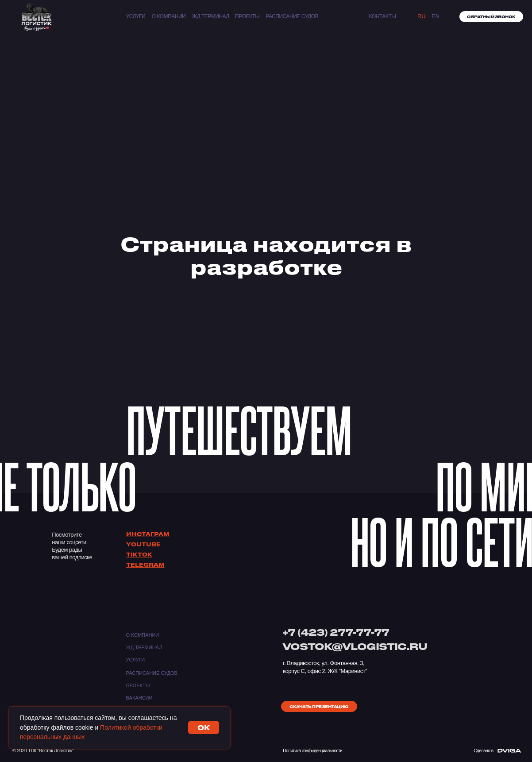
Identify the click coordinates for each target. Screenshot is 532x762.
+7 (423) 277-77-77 (336, 632)
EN (436, 16)
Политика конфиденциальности (312, 751)
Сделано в (483, 751)
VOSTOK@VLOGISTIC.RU (355, 646)
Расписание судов (292, 16)
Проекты (247, 16)
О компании (169, 16)
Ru (422, 16)
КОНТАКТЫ (383, 16)
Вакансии (139, 698)
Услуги (136, 16)
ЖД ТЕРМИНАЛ (211, 16)
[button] (491, 17)
